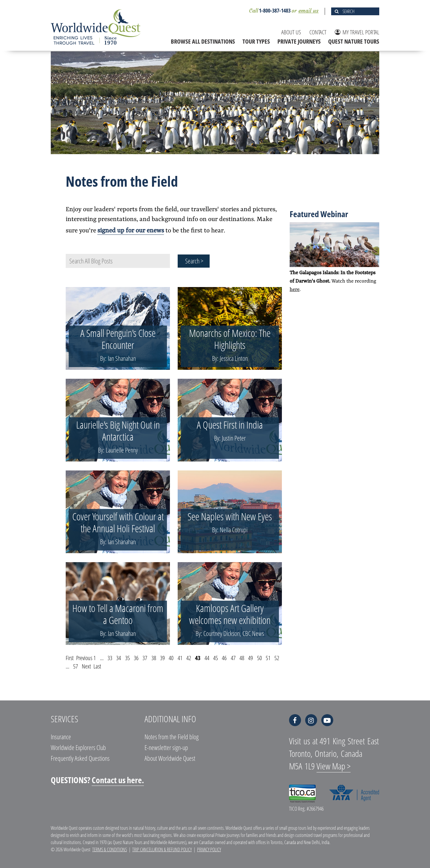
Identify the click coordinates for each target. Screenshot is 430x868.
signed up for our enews (131, 231)
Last (97, 666)
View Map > (334, 766)
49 (251, 658)
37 (145, 658)
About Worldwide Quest (170, 758)
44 (207, 658)
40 (171, 658)
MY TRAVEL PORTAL (357, 32)
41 (180, 658)
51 (268, 658)
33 (110, 658)
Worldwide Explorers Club (78, 747)
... (102, 658)
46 (224, 658)
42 (189, 658)
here (295, 290)
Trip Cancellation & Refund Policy (162, 849)
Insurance (61, 737)
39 (162, 658)
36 (136, 658)
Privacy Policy (209, 849)
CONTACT (318, 32)
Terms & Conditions (110, 849)
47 (233, 658)
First (70, 658)
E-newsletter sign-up (166, 747)
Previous (84, 658)
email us (308, 11)
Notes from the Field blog (172, 737)
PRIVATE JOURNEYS (299, 41)
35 (128, 658)
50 (259, 658)
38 (154, 658)
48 (242, 658)
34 (119, 658)
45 (216, 658)
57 (76, 666)
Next (86, 666)
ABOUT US (291, 32)
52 (277, 658)
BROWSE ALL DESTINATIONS (203, 41)
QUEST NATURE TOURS (354, 41)
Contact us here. (118, 780)
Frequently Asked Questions (80, 758)
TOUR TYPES (256, 41)
